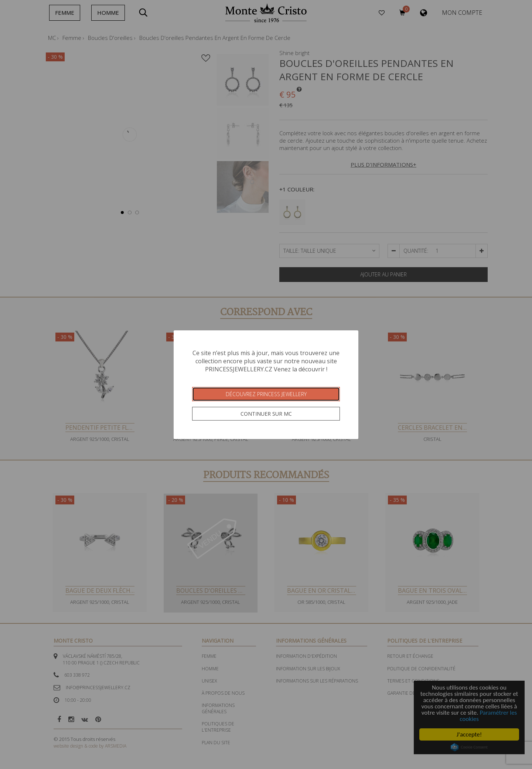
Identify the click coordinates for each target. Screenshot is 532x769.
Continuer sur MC (266, 414)
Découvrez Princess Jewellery (266, 394)
